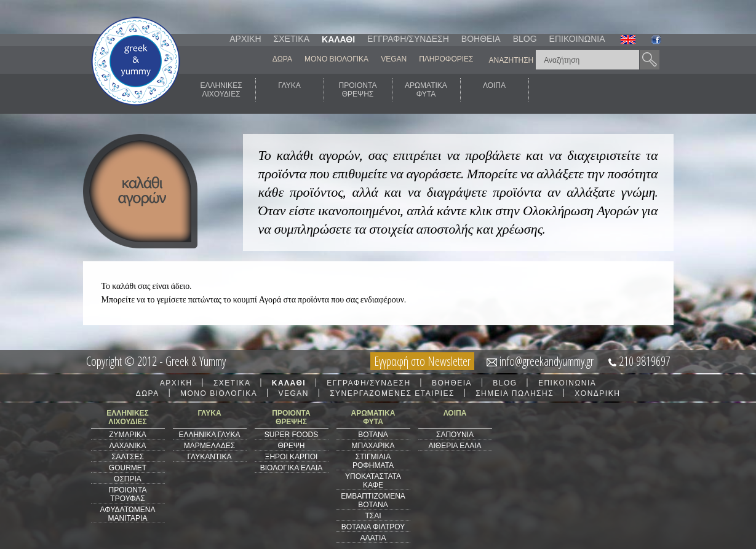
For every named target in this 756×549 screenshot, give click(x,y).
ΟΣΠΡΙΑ (128, 479)
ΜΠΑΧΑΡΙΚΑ (373, 446)
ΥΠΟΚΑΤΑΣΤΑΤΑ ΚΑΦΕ (373, 481)
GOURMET (128, 468)
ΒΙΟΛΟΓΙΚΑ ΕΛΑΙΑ (292, 468)
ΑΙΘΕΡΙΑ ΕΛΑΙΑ (455, 446)
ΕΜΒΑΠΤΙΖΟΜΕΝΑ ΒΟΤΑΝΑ (373, 500)
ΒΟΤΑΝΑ (373, 435)
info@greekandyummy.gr (547, 361)
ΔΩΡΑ (282, 59)
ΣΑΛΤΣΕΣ (128, 457)
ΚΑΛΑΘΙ (338, 39)
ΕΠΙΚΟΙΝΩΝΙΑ (577, 39)
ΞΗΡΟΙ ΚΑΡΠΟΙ (292, 457)
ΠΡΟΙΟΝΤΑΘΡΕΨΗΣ (358, 90)
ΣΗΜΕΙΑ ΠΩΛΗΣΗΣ (515, 393)
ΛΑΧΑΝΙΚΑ (127, 446)
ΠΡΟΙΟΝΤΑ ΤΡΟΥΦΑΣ (128, 494)
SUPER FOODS (291, 435)
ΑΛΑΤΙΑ (373, 538)
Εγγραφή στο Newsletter (422, 361)
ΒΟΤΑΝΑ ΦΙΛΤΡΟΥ (373, 527)
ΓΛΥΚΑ (289, 90)
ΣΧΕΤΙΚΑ (292, 39)
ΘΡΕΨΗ (291, 446)
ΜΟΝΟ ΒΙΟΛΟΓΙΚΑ (336, 59)
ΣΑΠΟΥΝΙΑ (455, 435)
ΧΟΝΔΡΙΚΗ (597, 393)
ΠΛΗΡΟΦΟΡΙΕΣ (446, 59)
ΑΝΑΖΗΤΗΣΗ (511, 60)
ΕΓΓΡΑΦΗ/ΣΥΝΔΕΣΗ (408, 39)
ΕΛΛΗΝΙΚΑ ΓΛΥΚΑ (209, 435)
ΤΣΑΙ (373, 516)
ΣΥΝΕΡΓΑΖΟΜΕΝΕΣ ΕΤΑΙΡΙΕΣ (392, 393)
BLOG (525, 39)
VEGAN (394, 59)
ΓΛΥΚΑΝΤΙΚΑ (210, 457)
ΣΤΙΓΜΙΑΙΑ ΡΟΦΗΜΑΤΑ (373, 461)
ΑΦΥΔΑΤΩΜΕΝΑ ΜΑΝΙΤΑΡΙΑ (128, 514)
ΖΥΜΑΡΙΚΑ (128, 435)
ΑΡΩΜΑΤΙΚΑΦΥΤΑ (426, 90)
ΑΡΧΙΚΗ (245, 39)
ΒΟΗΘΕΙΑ (481, 39)
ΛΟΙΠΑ (494, 90)
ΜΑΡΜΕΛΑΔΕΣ (209, 446)
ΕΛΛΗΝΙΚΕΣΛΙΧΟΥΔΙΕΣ (221, 90)
